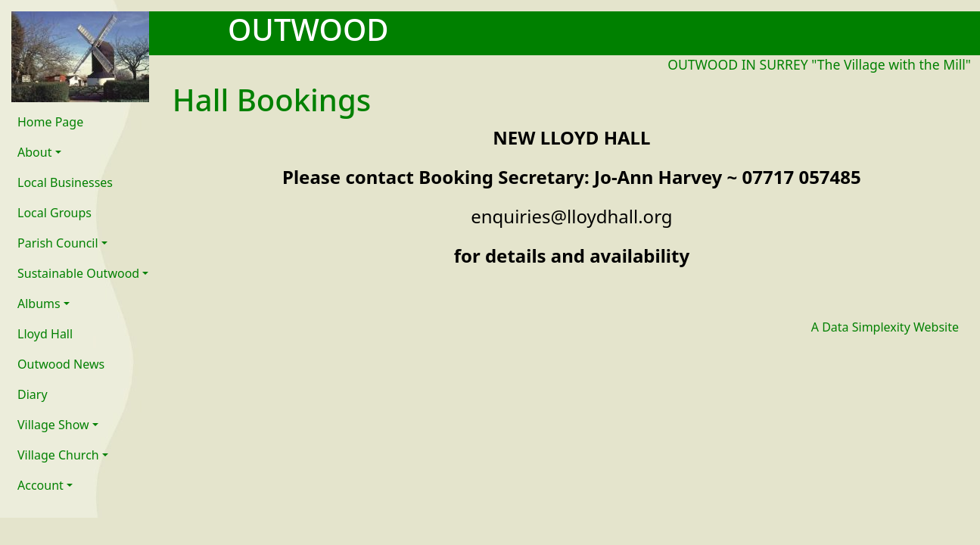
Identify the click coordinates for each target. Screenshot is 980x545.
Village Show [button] (53, 425)
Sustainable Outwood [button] (78, 273)
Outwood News (61, 364)
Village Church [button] (58, 455)
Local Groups (54, 213)
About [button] (34, 152)
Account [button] (40, 485)
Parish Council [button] (58, 243)
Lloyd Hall (45, 334)
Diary (33, 394)
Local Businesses (65, 182)
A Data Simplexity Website (885, 327)
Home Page (50, 122)
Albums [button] (39, 304)
